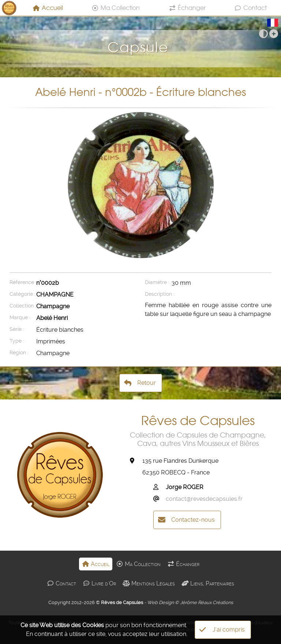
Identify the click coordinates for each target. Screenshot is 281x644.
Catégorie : (22, 294)
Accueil (48, 8)
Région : (19, 353)
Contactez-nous (186, 520)
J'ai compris (222, 630)
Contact (250, 8)
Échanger (187, 8)
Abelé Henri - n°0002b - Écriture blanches (140, 92)
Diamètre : (157, 282)
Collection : (22, 306)
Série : (17, 329)
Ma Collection (116, 8)
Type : (17, 341)
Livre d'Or (99, 583)
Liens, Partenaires (208, 583)
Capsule (140, 42)
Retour (140, 383)
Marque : (20, 318)
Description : (158, 294)
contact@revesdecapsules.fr (204, 499)
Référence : (22, 282)
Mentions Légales (149, 583)
